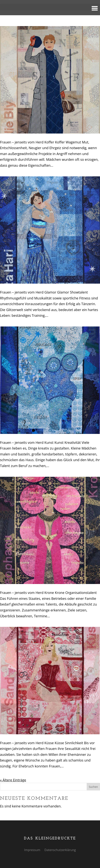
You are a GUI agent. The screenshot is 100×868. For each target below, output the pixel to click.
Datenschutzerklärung (60, 850)
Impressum (32, 850)
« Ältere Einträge (13, 780)
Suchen (93, 787)
